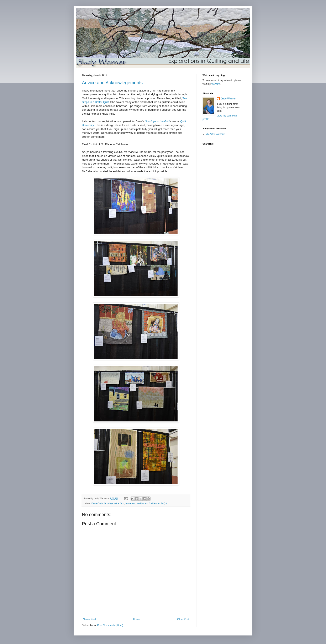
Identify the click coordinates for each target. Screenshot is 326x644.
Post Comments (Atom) (110, 625)
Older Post (183, 619)
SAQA (164, 503)
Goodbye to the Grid (114, 503)
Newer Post (89, 619)
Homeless (131, 503)
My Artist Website (215, 134)
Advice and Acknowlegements (112, 83)
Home (137, 619)
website (216, 84)
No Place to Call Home (148, 503)
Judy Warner (228, 99)
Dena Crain (97, 503)
